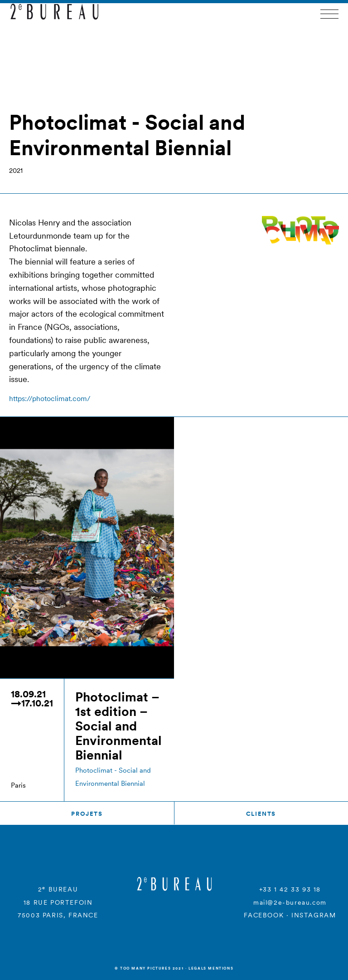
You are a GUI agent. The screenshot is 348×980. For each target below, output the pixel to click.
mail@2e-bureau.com (290, 902)
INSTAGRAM (314, 915)
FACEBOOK (264, 915)
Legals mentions (211, 968)
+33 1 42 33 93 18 (290, 889)
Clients (261, 814)
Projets (87, 814)
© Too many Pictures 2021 (149, 968)
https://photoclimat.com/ (50, 398)
